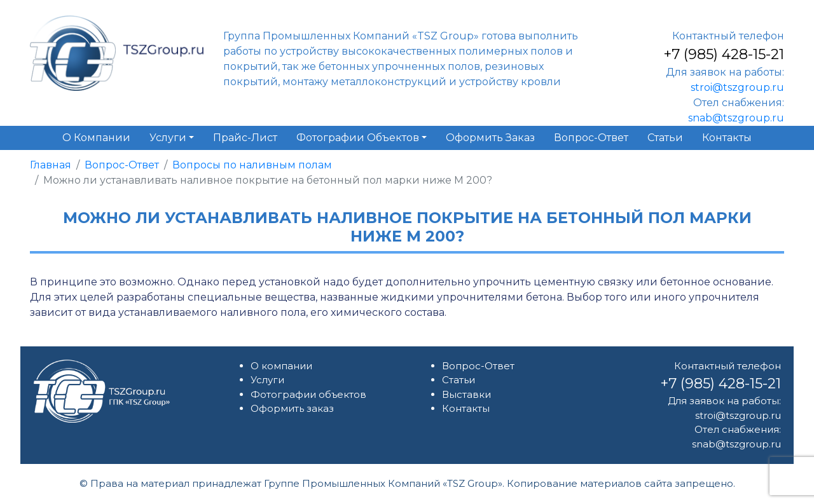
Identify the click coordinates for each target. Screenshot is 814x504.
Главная (51, 165)
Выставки (466, 394)
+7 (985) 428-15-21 (724, 54)
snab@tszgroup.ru (736, 118)
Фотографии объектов (308, 394)
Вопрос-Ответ (122, 165)
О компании (281, 366)
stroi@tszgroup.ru (737, 87)
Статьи (459, 380)
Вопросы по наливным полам (252, 165)
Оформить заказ (292, 408)
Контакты (466, 408)
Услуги (267, 380)
